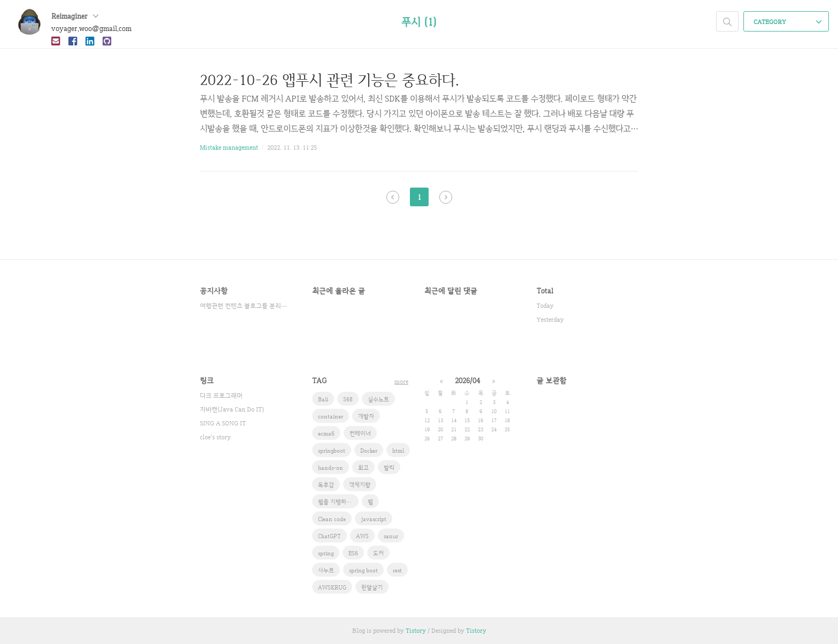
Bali (323, 399)
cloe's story (215, 437)
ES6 (353, 553)
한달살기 (372, 587)
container (331, 416)
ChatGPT (329, 536)
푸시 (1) (419, 22)
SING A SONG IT (223, 423)
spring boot (363, 570)
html (398, 451)
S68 (348, 399)
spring (326, 553)
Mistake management (229, 148)
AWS (362, 536)
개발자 (366, 416)
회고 (363, 468)
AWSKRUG (332, 587)
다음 (446, 197)
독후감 (326, 485)
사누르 (326, 570)
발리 (389, 468)
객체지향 (360, 485)
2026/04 (467, 381)
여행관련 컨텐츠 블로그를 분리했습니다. (245, 306)
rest (397, 570)
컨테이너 (360, 433)
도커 (378, 553)
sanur (391, 536)
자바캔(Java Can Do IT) (232, 409)
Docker (369, 451)
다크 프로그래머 (221, 395)
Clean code (332, 519)
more (401, 382)
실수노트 (378, 399)
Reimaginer (75, 16)
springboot (332, 451)
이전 (393, 197)
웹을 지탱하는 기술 (338, 502)
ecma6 (326, 433)
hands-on (331, 468)
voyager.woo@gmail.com (91, 28)
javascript (374, 519)
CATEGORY (787, 22)
